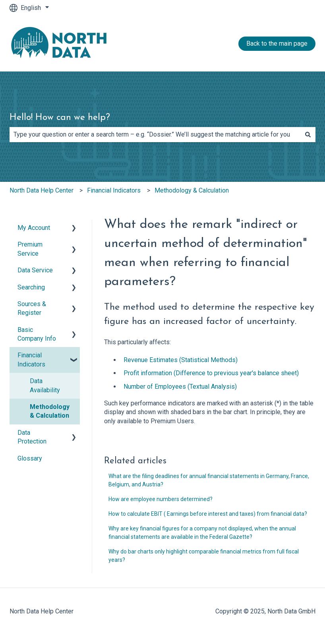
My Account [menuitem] (34, 228)
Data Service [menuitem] (35, 270)
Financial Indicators (114, 190)
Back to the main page (277, 43)
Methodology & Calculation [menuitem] (50, 411)
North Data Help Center (42, 190)
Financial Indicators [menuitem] (31, 360)
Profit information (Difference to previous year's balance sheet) (211, 373)
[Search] (308, 135)
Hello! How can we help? (60, 118)
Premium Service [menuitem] (30, 249)
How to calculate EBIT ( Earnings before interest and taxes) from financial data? (208, 514)
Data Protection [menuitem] (32, 437)
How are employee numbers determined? (161, 499)
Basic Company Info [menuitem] (37, 334)
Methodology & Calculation (192, 190)
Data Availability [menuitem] (45, 385)
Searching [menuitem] (31, 287)
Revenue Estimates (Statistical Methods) (181, 360)
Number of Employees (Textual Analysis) (180, 387)
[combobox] (155, 135)
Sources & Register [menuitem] (32, 308)
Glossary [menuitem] (30, 458)
